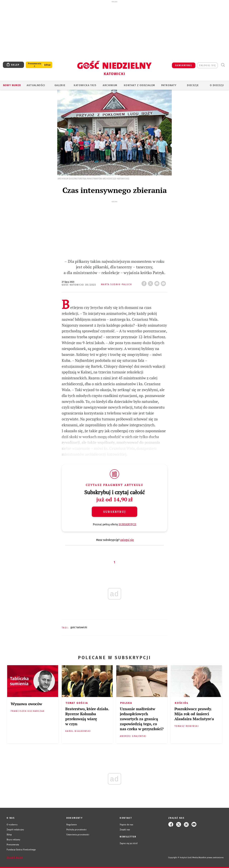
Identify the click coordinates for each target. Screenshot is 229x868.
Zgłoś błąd (15, 844)
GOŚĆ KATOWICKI (79, 613)
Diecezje (193, 85)
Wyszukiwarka (223, 65)
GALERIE (60, 85)
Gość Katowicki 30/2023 (79, 271)
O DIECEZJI (217, 85)
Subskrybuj (114, 498)
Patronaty (169, 85)
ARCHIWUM (110, 85)
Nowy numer (12, 85)
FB (145, 269)
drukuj (158, 269)
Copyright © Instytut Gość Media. (183, 844)
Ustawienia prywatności (78, 820)
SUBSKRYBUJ (184, 65)
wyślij (164, 269)
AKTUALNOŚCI (36, 85)
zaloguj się (207, 65)
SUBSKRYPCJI (127, 510)
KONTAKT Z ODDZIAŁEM (139, 85)
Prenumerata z (35, 65)
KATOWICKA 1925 (85, 85)
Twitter (151, 269)
